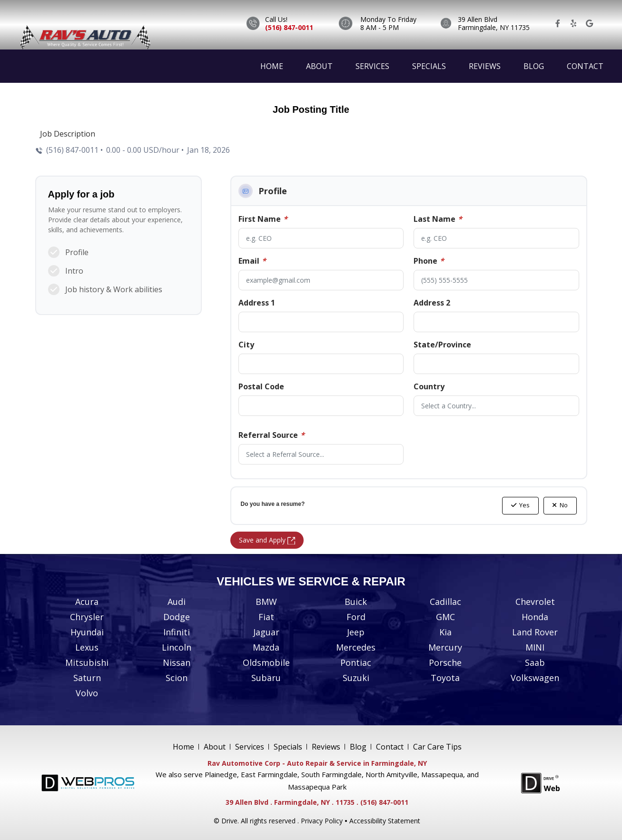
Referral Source (272, 435)
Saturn (87, 678)
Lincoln (177, 647)
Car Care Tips (437, 747)
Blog (534, 66)
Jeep (356, 632)
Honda (535, 617)
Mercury (445, 647)
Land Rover (535, 632)
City (246, 345)
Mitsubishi (87, 662)
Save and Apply (267, 540)
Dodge (177, 617)
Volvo (87, 693)
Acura (87, 602)
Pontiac (356, 662)
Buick (356, 602)
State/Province (442, 345)
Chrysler (87, 617)
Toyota (445, 678)
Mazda (266, 647)
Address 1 (257, 303)
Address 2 (432, 303)
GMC (445, 617)
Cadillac (445, 602)
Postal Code (261, 386)
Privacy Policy (322, 821)
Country (429, 386)
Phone (429, 261)
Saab (535, 662)
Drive (229, 821)
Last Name (438, 219)
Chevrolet (535, 602)
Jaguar (266, 632)
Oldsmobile (266, 662)
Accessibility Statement (385, 821)
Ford (356, 617)
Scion (177, 678)
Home (272, 66)
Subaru (266, 678)
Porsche (445, 662)
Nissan (177, 662)
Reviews (485, 66)
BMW (266, 602)
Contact (585, 66)
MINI (535, 647)
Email (252, 261)
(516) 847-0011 (289, 27)
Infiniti (177, 632)
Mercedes (356, 647)
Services (372, 66)
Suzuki (356, 678)
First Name (263, 219)
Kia (445, 632)
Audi (177, 602)
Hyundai (87, 632)
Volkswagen (535, 678)
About (319, 66)
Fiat (266, 617)
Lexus (87, 647)
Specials (429, 66)
